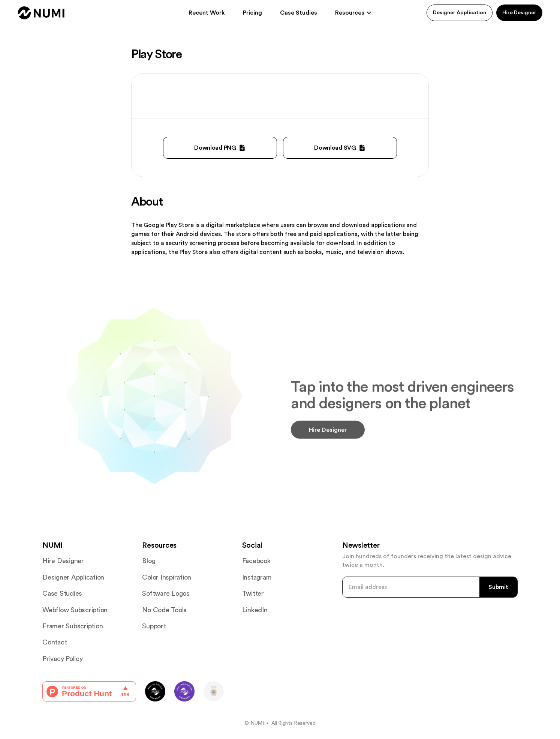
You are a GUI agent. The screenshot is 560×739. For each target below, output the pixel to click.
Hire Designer (519, 13)
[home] (41, 13)
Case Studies (299, 13)
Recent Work (207, 13)
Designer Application (460, 13)
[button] (353, 13)
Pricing (252, 13)
